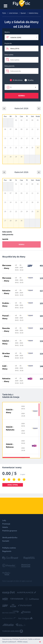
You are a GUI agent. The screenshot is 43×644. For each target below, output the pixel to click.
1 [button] (11, 87)
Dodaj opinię (13, 485)
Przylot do (8, 43)
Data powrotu (10, 66)
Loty (4, 520)
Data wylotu (9, 55)
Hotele (5, 527)
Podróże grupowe (10, 531)
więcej (25, 642)
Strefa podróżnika (10, 537)
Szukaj (22, 96)
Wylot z (7, 32)
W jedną (29, 80)
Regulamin (7, 551)
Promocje (6, 524)
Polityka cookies (9, 548)
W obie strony (16, 80)
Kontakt (6, 541)
